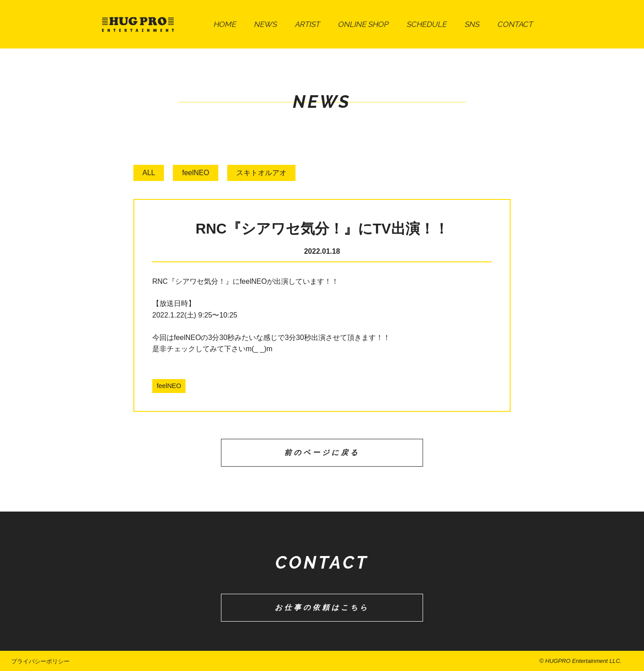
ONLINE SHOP (364, 24)
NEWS (266, 24)
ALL (149, 173)
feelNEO (195, 173)
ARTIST (308, 24)
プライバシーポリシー (40, 661)
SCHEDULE (427, 24)
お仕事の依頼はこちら (322, 607)
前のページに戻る (322, 452)
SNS (472, 24)
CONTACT (515, 24)
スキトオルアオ (261, 173)
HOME (225, 24)
